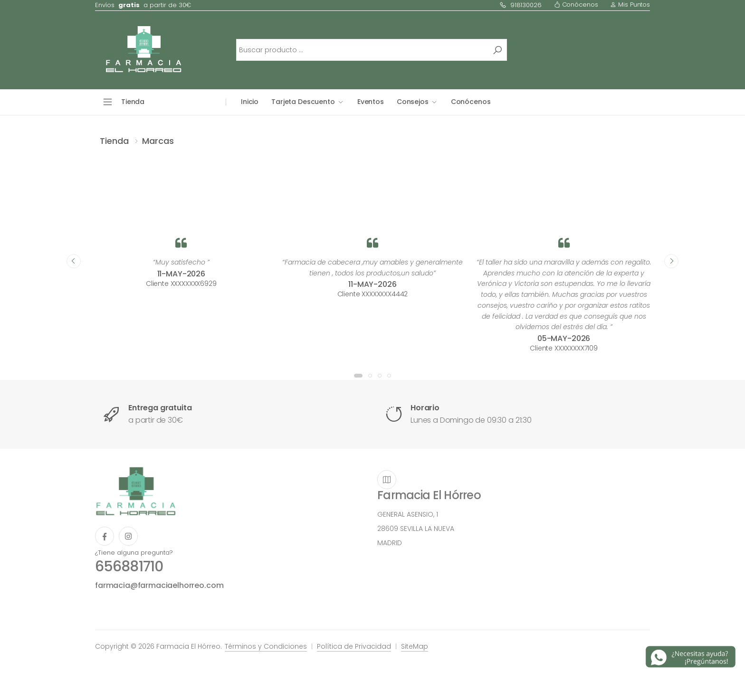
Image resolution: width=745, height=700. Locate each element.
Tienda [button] (133, 102)
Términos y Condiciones (266, 646)
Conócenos (576, 5)
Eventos (371, 102)
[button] (358, 376)
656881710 (129, 567)
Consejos (413, 102)
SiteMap (415, 646)
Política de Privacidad (354, 646)
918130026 (521, 5)
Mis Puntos (630, 5)
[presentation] (74, 261)
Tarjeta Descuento (303, 102)
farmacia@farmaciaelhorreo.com (159, 585)
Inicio (250, 102)
